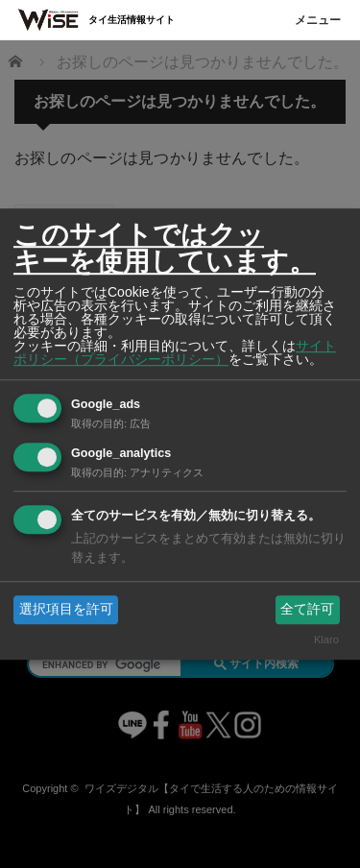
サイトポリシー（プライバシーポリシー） (175, 352)
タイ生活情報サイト (132, 20)
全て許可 (307, 609)
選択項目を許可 (66, 609)
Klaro (326, 640)
